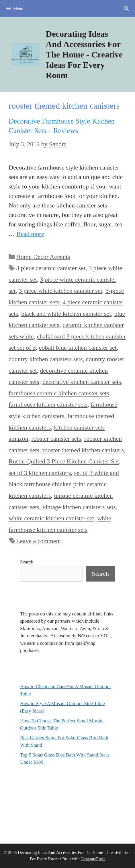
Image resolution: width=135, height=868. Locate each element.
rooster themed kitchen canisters (83, 450)
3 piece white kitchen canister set (60, 291)
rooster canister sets (56, 439)
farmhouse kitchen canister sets (48, 404)
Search (27, 562)
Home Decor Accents (43, 257)
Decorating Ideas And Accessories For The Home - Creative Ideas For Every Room (84, 54)
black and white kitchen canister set (66, 314)
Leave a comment (38, 541)
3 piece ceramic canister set (51, 268)
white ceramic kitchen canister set (51, 518)
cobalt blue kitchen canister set (78, 348)
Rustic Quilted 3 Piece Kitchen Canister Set (64, 461)
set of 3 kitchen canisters (40, 473)
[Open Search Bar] (127, 9)
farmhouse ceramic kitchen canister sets (59, 393)
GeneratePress (93, 859)
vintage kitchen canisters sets (79, 507)
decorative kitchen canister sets (82, 382)
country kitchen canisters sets (46, 359)
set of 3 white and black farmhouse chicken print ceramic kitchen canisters (64, 484)
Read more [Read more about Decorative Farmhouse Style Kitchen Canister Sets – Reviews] (30, 234)
